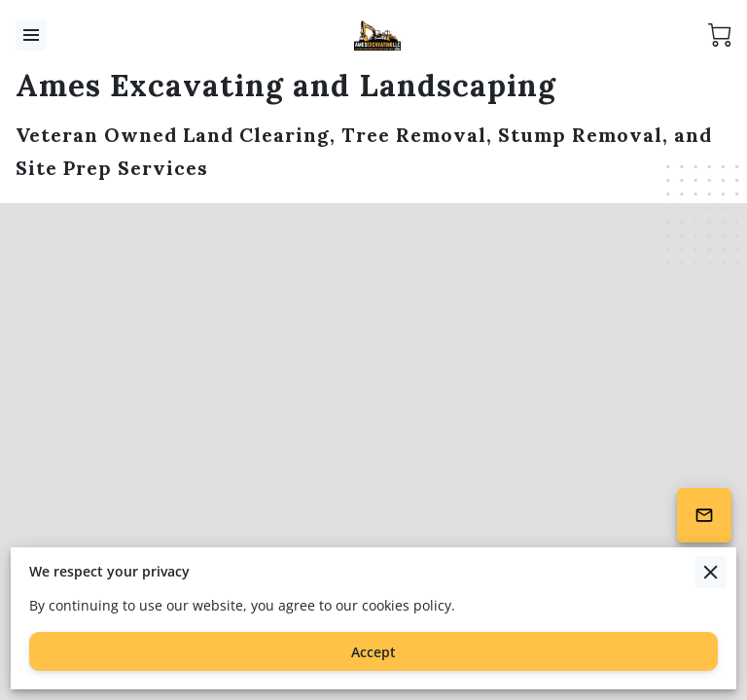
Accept (373, 652)
